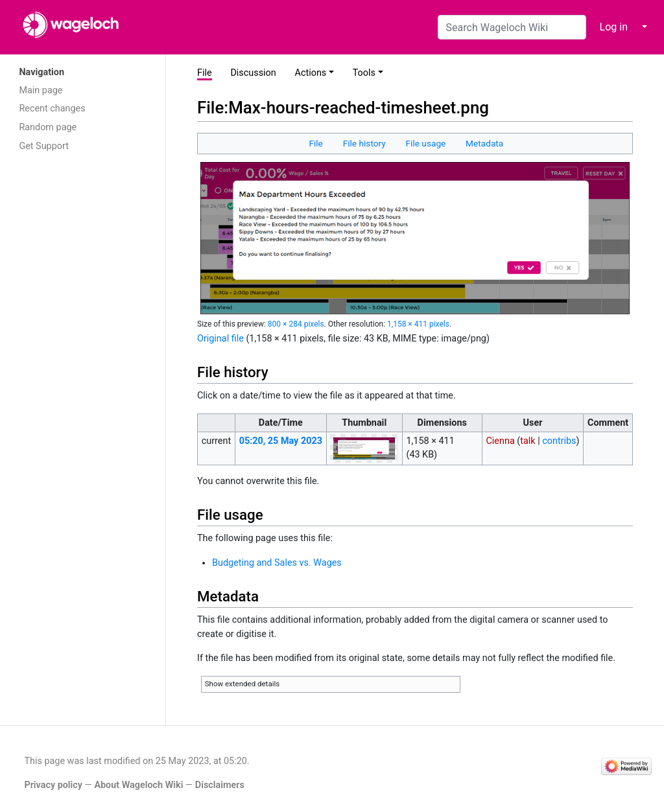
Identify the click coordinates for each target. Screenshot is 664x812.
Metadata (484, 143)
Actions (311, 73)
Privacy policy (53, 785)
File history (364, 143)
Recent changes (52, 109)
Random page (48, 127)
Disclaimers (220, 785)
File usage (426, 143)
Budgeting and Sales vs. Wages (277, 563)
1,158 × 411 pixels (418, 324)
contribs (559, 441)
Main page (41, 90)
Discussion (253, 73)
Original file (220, 339)
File (205, 73)
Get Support (44, 146)
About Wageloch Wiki (138, 785)
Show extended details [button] (242, 684)
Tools (364, 73)
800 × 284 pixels (296, 324)
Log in (614, 27)
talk (528, 441)
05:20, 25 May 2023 (281, 441)
